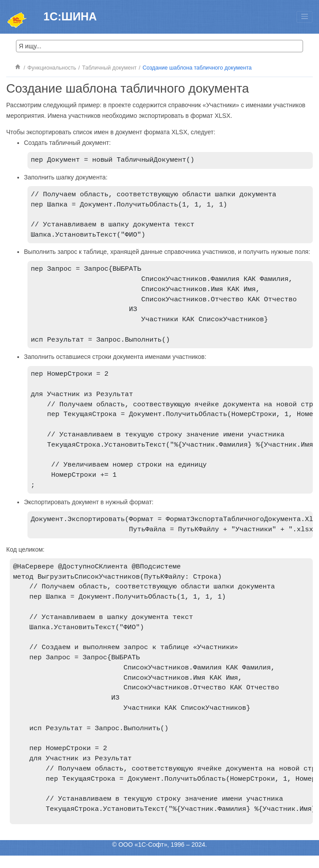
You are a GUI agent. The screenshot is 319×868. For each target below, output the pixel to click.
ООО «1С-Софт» (143, 857)
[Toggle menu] (304, 17)
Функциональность (52, 68)
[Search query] (159, 46)
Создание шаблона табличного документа (197, 68)
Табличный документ (109, 68)
